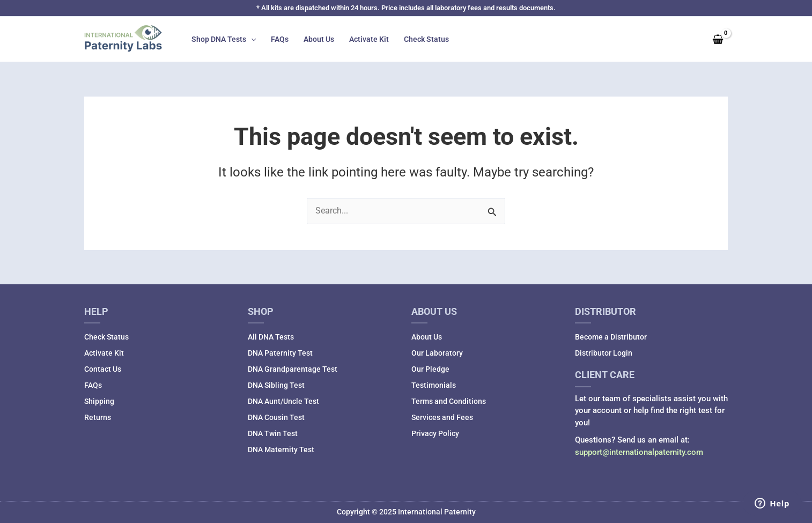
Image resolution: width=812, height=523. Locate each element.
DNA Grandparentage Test (293, 369)
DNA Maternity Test (281, 450)
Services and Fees (442, 417)
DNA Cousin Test (276, 417)
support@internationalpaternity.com (639, 452)
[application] (251, 39)
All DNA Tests (271, 337)
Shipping (99, 401)
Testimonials (434, 385)
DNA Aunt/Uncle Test (283, 401)
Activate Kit (369, 39)
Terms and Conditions (449, 401)
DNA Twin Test (273, 433)
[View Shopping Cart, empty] (718, 39)
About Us (319, 39)
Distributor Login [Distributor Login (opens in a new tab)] (604, 353)
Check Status (426, 39)
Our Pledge (430, 369)
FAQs (280, 39)
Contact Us (103, 369)
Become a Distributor (611, 337)
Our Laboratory (437, 353)
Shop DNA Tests (224, 39)
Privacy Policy (435, 433)
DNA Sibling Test (276, 385)
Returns (98, 417)
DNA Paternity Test (280, 353)
